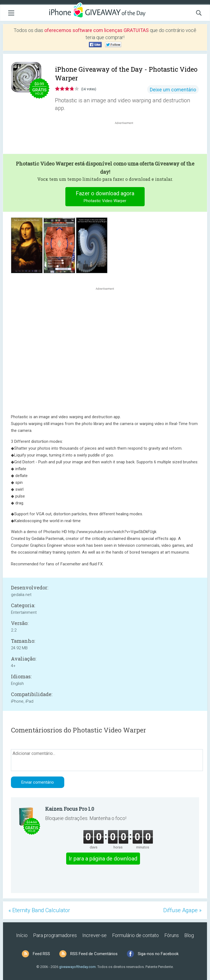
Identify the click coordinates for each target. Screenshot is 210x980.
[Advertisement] (127, 139)
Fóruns (172, 935)
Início (22, 935)
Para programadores (55, 935)
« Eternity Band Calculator (39, 910)
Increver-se (94, 935)
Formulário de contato (135, 935)
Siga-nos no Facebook (158, 954)
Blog (189, 935)
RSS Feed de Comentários (94, 954)
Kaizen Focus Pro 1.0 (70, 809)
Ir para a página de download (103, 859)
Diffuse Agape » (182, 910)
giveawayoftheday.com (77, 967)
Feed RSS (41, 954)
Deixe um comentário (173, 90)
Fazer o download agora (105, 197)
